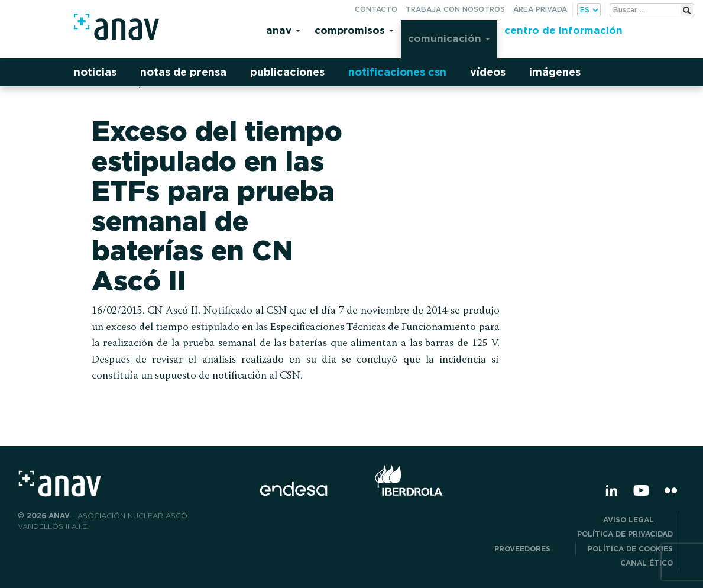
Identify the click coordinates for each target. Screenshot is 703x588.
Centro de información (563, 30)
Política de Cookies (630, 549)
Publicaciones (287, 72)
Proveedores (532, 549)
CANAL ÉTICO (647, 563)
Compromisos (354, 30)
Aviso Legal (638, 520)
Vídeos (488, 72)
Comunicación (449, 38)
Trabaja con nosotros (455, 9)
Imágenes (555, 72)
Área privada (540, 9)
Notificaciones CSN (397, 72)
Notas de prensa (183, 72)
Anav (283, 30)
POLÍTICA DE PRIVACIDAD (625, 534)
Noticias (95, 72)
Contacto (376, 9)
